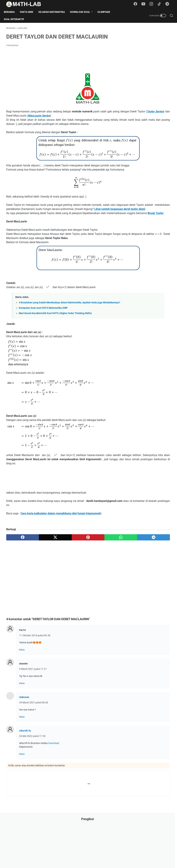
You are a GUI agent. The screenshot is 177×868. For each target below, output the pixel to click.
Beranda (12, 12)
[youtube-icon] (145, 4)
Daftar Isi (72, 856)
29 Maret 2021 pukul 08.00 (34, 738)
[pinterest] (61, 573)
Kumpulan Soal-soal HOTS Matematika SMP (43, 339)
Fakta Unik (29, 12)
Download (54, 778)
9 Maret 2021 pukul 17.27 (33, 704)
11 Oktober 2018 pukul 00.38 (35, 671)
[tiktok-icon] (161, 4)
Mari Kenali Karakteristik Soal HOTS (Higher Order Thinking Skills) (55, 344)
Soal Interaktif (16, 19)
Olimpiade (106, 12)
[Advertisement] (69, 62)
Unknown (24, 732)
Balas (22, 685)
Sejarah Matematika (54, 12)
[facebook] (17, 573)
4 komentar (12, 48)
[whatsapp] (83, 573)
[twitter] (39, 573)
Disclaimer (86, 856)
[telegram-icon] (168, 4)
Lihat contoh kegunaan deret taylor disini (66, 228)
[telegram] (105, 573)
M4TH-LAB (93, 863)
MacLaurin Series (96, 118)
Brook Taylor (55, 236)
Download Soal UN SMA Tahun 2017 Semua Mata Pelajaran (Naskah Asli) (147, 321)
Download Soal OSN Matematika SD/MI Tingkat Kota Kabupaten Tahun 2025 (149, 395)
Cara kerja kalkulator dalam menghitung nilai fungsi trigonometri (61, 549)
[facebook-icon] (137, 4)
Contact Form (103, 856)
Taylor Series (48, 118)
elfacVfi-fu (25, 766)
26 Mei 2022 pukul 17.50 (32, 771)
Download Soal (82, 12)
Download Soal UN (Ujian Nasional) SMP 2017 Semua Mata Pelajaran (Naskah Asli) (149, 338)
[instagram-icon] (153, 4)
